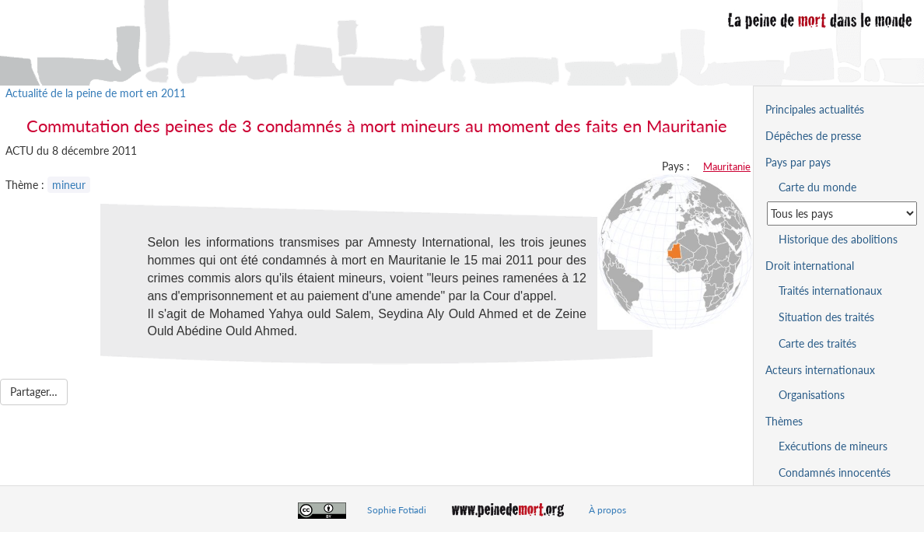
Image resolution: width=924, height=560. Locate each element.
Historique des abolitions (838, 239)
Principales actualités (815, 109)
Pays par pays (798, 162)
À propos (607, 510)
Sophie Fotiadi (397, 510)
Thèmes (784, 421)
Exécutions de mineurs (833, 446)
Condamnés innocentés (835, 472)
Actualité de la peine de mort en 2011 (96, 93)
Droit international (810, 266)
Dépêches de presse (813, 136)
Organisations (812, 395)
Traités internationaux (830, 290)
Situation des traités (826, 317)
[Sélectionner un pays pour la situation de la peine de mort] (842, 213)
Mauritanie (727, 166)
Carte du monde (817, 187)
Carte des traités (817, 343)
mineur (69, 185)
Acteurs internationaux (820, 370)
